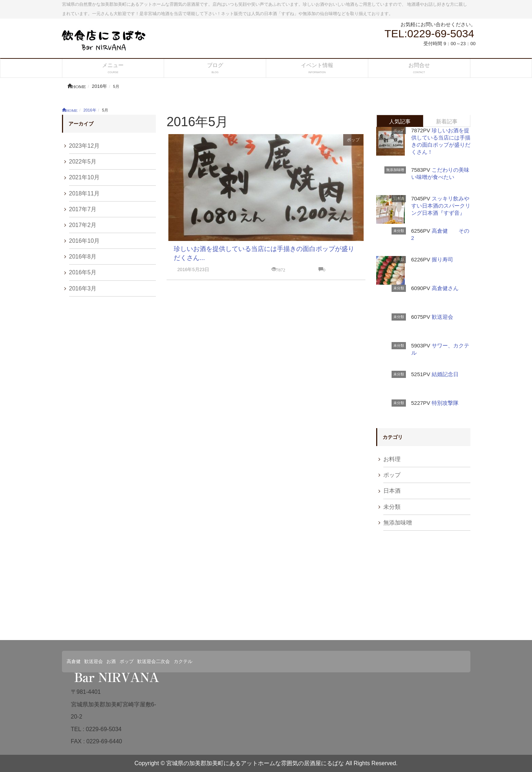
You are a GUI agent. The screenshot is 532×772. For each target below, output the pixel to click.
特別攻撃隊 (445, 403)
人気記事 (400, 121)
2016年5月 (83, 272)
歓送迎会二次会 (154, 661)
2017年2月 (83, 225)
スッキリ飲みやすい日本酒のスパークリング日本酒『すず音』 (441, 206)
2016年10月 (84, 241)
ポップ (353, 140)
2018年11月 (84, 193)
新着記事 (447, 121)
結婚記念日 (445, 374)
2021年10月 (84, 177)
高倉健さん (445, 288)
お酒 (111, 661)
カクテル (183, 661)
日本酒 (399, 198)
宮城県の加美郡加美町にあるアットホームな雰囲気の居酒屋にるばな (255, 763)
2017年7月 (83, 209)
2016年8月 (83, 257)
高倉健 (74, 661)
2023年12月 (84, 146)
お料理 (392, 459)
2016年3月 (83, 288)
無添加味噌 (395, 170)
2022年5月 (83, 162)
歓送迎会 (442, 317)
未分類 (399, 231)
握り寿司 (442, 259)
